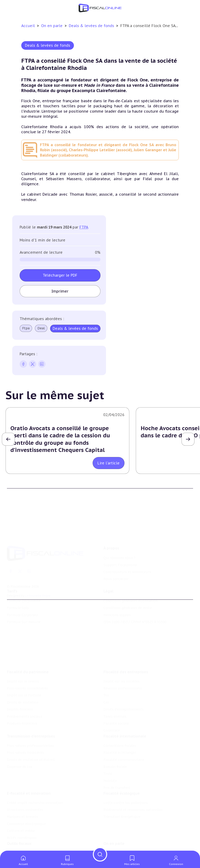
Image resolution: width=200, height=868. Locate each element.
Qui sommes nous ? (119, 550)
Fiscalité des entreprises (126, 662)
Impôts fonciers (20, 700)
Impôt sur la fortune (24, 686)
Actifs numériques (22, 830)
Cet (106, 693)
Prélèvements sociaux (25, 707)
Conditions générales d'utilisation (130, 596)
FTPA (84, 227)
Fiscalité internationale (125, 727)
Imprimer (60, 291)
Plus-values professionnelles (30, 737)
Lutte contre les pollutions (126, 795)
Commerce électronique (26, 816)
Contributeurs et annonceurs (127, 564)
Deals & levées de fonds (92, 26)
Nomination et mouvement (126, 846)
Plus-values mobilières (25, 744)
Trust (108, 765)
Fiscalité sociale (116, 714)
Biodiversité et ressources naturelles (133, 802)
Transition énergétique (122, 809)
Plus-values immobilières (27, 679)
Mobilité (110, 772)
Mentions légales (117, 610)
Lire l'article (109, 463)
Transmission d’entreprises (31, 727)
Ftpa (26, 328)
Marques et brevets (22, 809)
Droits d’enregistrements (124, 700)
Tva (106, 686)
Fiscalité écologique (122, 786)
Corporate (112, 721)
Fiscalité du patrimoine (28, 662)
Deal (41, 328)
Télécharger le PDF (60, 275)
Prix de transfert (117, 779)
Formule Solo (18, 602)
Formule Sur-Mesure (24, 617)
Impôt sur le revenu (23, 671)
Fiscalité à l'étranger (120, 744)
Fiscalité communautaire (124, 751)
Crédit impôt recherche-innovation (35, 795)
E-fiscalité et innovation (29, 786)
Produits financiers (22, 714)
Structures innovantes (25, 802)
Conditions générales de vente (128, 602)
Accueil (28, 26)
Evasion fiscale (115, 758)
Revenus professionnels (123, 679)
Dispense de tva (20, 758)
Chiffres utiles (19, 846)
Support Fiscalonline (120, 557)
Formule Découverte (24, 596)
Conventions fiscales (120, 737)
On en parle (52, 26)
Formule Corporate (23, 610)
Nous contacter (116, 571)
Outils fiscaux (19, 837)
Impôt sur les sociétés (121, 671)
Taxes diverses (115, 707)
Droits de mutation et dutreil (31, 751)
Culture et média (21, 823)
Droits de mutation (23, 693)
